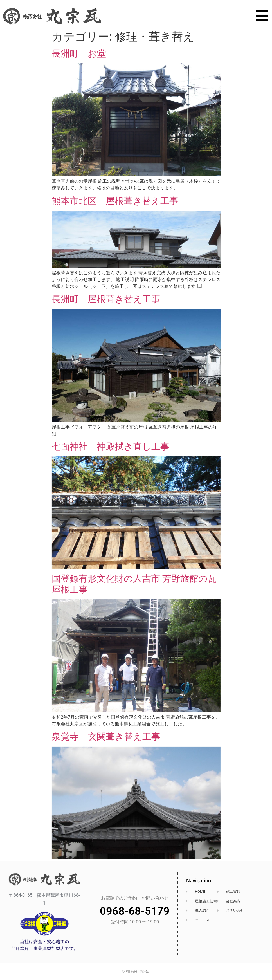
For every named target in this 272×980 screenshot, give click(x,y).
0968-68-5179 (135, 911)
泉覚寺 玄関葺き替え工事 (106, 737)
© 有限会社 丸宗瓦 (136, 972)
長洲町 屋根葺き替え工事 (106, 299)
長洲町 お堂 (79, 53)
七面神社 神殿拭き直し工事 (111, 447)
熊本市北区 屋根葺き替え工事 (115, 201)
